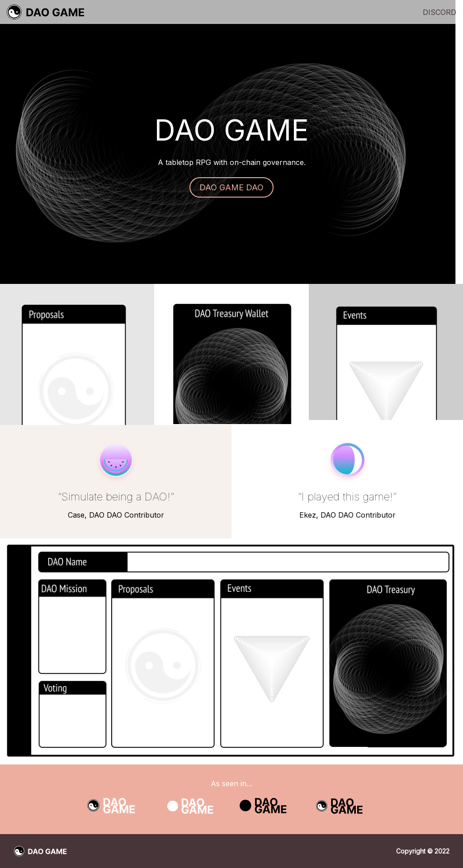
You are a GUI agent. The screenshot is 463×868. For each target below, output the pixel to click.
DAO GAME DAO (231, 187)
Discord (439, 12)
